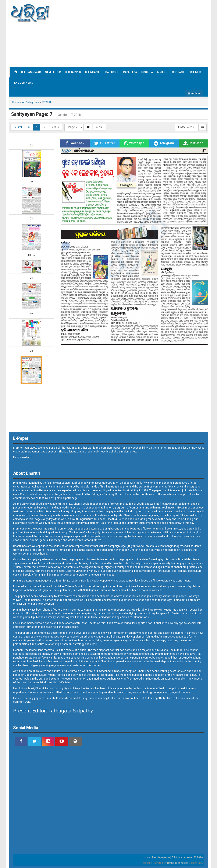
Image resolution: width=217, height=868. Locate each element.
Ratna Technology (178, 863)
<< (29, 127)
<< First (18, 127)
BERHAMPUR (73, 72)
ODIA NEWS (195, 72)
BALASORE (112, 72)
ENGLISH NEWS (24, 83)
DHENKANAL (93, 72)
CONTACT (178, 72)
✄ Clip (99, 127)
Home (16, 102)
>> (44, 127)
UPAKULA (147, 72)
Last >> (55, 127)
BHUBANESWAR (31, 72)
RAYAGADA (130, 72)
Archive (194, 93)
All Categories (31, 102)
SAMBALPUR (53, 72)
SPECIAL (47, 102)
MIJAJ (163, 72)
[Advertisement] (147, 33)
